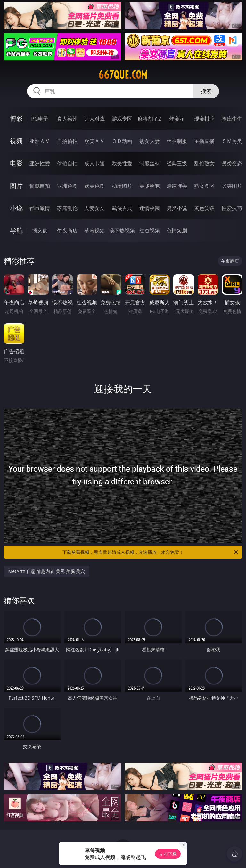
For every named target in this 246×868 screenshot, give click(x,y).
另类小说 (177, 208)
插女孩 (40, 231)
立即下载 (168, 854)
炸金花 (177, 119)
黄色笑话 (204, 208)
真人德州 (67, 119)
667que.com (123, 75)
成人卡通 (94, 163)
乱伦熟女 (204, 163)
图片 (16, 186)
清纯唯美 (177, 186)
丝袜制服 (177, 141)
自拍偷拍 (67, 141)
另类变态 (232, 163)
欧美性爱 (122, 163)
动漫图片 (122, 186)
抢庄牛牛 (232, 119)
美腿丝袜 (150, 186)
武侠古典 (122, 208)
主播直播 (204, 141)
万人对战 (94, 119)
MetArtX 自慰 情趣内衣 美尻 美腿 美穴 (47, 571)
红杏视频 (150, 231)
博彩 (16, 118)
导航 (16, 230)
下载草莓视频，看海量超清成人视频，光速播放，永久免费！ (151, 552)
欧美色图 (94, 186)
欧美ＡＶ (94, 141)
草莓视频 (94, 231)
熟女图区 (204, 186)
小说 (16, 208)
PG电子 (40, 119)
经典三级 (177, 163)
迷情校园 (150, 208)
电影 (16, 163)
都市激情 (40, 208)
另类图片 (232, 186)
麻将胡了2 (149, 119)
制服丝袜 (150, 163)
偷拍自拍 (67, 163)
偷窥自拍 (40, 186)
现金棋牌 (204, 119)
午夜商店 (67, 231)
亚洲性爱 (40, 163)
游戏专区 (122, 119)
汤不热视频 (122, 231)
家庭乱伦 (67, 208)
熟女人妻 (150, 141)
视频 (16, 141)
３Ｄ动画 (122, 141)
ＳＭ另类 (232, 141)
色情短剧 (177, 231)
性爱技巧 (232, 208)
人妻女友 (94, 208)
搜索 (206, 91)
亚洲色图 (67, 186)
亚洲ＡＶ (40, 141)
